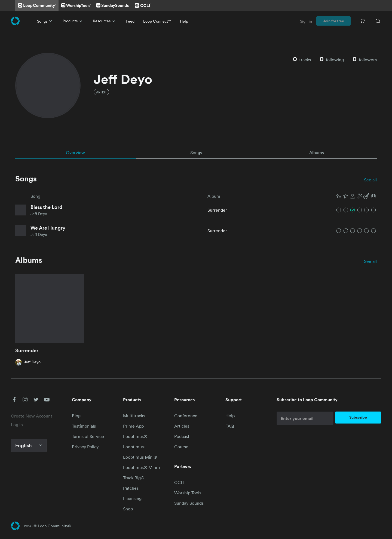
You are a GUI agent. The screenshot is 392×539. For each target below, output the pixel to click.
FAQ (230, 426)
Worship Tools (188, 493)
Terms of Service (88, 436)
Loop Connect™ (157, 21)
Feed (130, 21)
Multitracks (134, 416)
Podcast (182, 436)
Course (181, 447)
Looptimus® (135, 436)
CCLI (179, 482)
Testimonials (84, 426)
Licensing (132, 498)
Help (184, 21)
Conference (186, 416)
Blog (76, 416)
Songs (45, 21)
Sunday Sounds (189, 503)
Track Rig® (134, 478)
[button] (356, 196)
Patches (131, 488)
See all (370, 180)
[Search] (378, 21)
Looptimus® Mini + (142, 467)
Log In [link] (17, 425)
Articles (182, 426)
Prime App (133, 426)
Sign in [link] (306, 21)
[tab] (76, 153)
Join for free (333, 21)
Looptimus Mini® (140, 457)
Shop (128, 509)
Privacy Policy (85, 447)
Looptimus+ (135, 447)
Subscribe (358, 417)
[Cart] (363, 21)
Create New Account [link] (32, 416)
